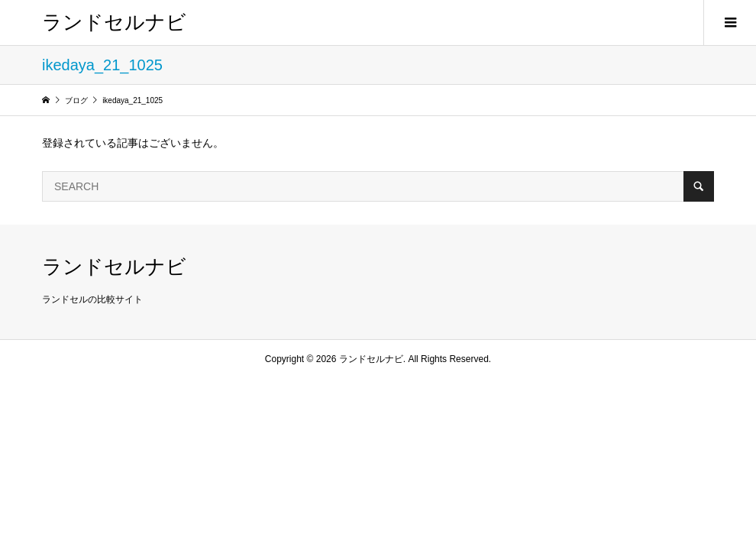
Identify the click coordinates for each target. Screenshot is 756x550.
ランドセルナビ (114, 22)
